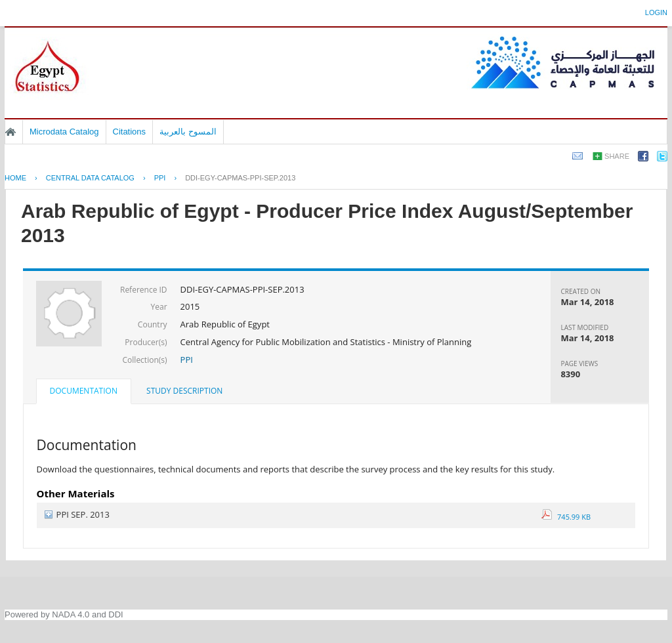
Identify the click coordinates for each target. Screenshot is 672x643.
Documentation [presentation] (84, 391)
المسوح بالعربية (188, 132)
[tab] (84, 392)
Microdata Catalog (64, 132)
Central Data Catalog (90, 178)
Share (617, 156)
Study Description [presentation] (184, 391)
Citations (130, 132)
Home (10, 132)
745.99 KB (566, 517)
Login (656, 12)
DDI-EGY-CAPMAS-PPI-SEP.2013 (240, 178)
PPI (160, 178)
